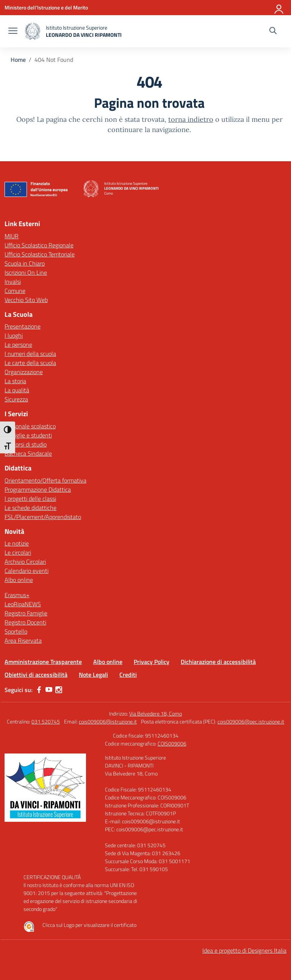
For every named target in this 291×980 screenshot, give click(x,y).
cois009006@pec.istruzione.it (251, 721)
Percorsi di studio (26, 444)
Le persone (18, 344)
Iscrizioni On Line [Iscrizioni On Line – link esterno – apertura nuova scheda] (26, 272)
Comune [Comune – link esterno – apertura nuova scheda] (15, 291)
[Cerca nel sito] (273, 31)
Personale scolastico (30, 426)
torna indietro (191, 119)
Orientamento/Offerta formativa (45, 480)
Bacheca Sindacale (28, 453)
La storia (15, 381)
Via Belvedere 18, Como (156, 713)
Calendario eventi (27, 571)
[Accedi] (279, 8)
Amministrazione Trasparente (43, 662)
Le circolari (18, 552)
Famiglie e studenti (28, 435)
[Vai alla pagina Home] (18, 60)
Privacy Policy (152, 662)
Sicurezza (16, 399)
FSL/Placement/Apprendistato (43, 517)
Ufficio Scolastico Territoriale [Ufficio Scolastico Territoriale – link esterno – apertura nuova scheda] (40, 254)
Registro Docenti (25, 622)
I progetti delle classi (30, 499)
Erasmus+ (17, 595)
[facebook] (39, 690)
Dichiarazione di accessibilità (218, 662)
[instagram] (59, 690)
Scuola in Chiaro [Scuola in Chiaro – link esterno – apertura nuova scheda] (25, 263)
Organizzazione (24, 372)
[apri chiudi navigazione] (13, 31)
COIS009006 (172, 743)
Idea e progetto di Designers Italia (244, 950)
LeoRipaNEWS (23, 604)
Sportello (16, 631)
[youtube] (49, 690)
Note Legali (93, 675)
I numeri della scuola (30, 354)
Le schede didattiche (31, 508)
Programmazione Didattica (38, 489)
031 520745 (46, 721)
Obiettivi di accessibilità (36, 675)
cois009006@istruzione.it (108, 721)
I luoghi (14, 335)
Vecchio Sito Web (26, 300)
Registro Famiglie (26, 613)
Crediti (128, 675)
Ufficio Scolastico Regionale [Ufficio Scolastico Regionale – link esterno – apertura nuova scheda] (39, 245)
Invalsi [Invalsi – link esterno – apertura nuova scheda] (13, 282)
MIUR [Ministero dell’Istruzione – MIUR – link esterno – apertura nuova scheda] (12, 236)
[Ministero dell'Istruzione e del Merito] (46, 7)
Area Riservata (23, 640)
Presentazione (23, 326)
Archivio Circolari (25, 562)
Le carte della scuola (30, 363)
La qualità (17, 390)
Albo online (19, 580)
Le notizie (17, 543)
